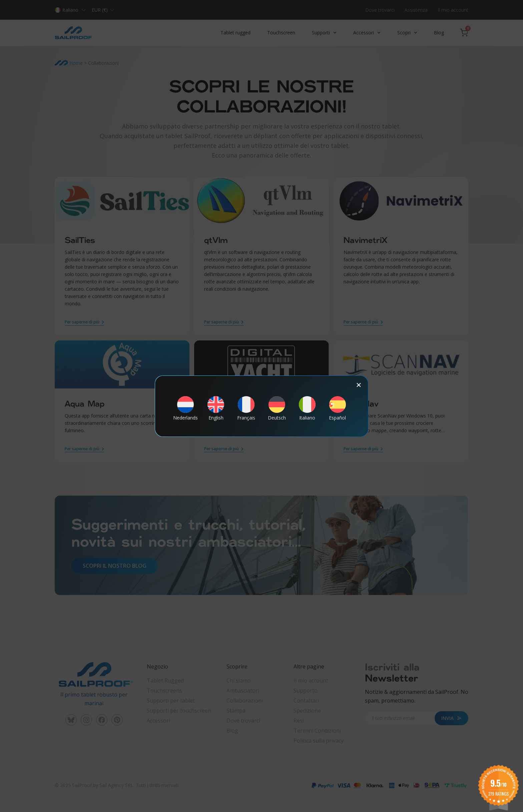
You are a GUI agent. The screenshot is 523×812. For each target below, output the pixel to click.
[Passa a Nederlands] (185, 408)
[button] (359, 385)
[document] (261, 406)
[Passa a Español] (338, 408)
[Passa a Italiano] (307, 408)
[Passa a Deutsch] (277, 408)
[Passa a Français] (246, 408)
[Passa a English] (216, 408)
